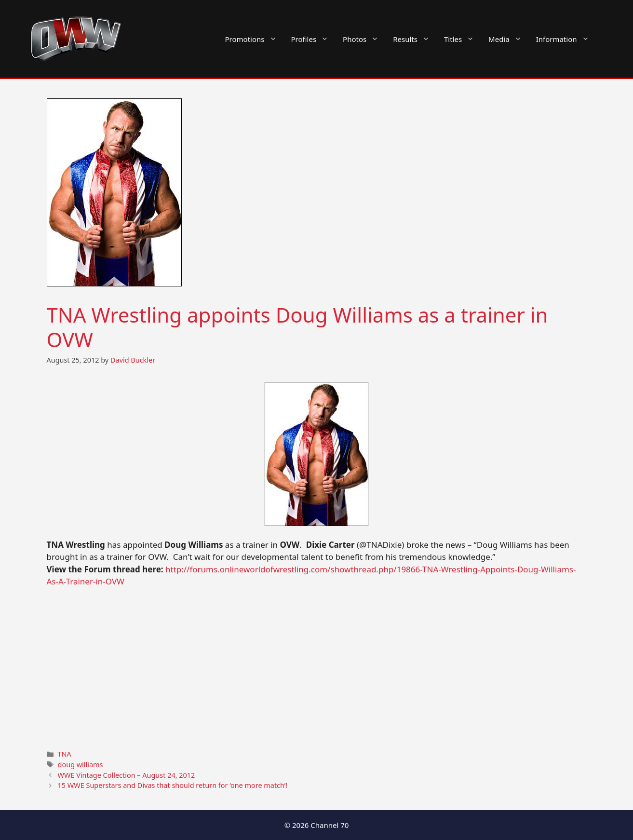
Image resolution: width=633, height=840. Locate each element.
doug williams (81, 765)
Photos (364, 39)
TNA (65, 754)
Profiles (314, 39)
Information (566, 39)
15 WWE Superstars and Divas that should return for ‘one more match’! (173, 785)
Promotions (255, 39)
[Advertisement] (317, 667)
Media (509, 39)
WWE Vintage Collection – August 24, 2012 (127, 775)
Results (415, 39)
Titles (463, 39)
